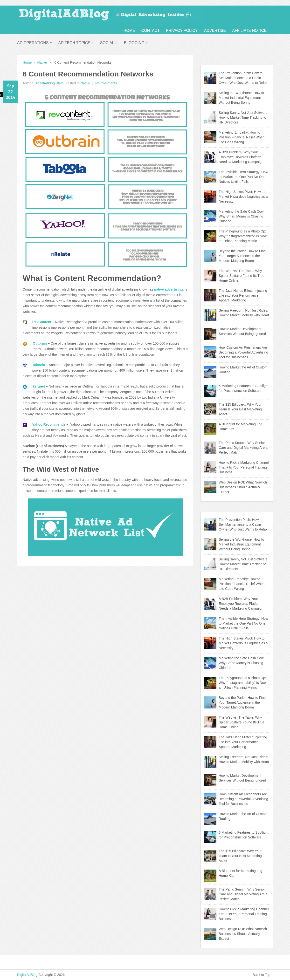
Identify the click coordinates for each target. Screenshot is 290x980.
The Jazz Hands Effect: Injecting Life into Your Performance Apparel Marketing (243, 295)
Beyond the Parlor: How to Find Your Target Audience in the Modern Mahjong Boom (242, 256)
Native (42, 62)
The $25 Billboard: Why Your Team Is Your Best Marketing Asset (240, 409)
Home (129, 31)
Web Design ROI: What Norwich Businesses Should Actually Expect (243, 487)
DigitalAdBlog (27, 975)
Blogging (136, 43)
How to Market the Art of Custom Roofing (243, 370)
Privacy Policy (182, 31)
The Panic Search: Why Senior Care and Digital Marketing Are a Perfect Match (243, 448)
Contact (151, 31)
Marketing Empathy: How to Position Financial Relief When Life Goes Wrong (242, 137)
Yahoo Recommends (49, 424)
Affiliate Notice (249, 31)
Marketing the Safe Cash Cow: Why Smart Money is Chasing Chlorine (242, 216)
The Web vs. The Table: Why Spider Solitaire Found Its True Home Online (242, 276)
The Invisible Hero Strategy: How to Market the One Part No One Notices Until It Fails (244, 177)
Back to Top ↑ (263, 975)
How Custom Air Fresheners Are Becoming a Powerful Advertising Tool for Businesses (244, 352)
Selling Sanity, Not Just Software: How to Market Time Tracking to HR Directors (244, 117)
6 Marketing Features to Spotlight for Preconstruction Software (244, 388)
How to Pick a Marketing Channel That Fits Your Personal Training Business (244, 467)
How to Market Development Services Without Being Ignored (242, 331)
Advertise (215, 31)
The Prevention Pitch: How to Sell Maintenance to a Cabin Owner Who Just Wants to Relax (243, 78)
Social (109, 43)
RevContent (42, 322)
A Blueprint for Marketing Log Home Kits (241, 427)
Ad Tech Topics (76, 43)
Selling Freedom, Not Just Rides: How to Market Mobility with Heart (244, 313)
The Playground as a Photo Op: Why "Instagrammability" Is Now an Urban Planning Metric (243, 236)
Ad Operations (35, 43)
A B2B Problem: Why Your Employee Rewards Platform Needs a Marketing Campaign (241, 157)
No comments (106, 83)
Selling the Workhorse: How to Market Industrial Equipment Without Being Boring (242, 98)
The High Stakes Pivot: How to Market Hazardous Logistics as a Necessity (243, 197)
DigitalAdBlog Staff (48, 83)
